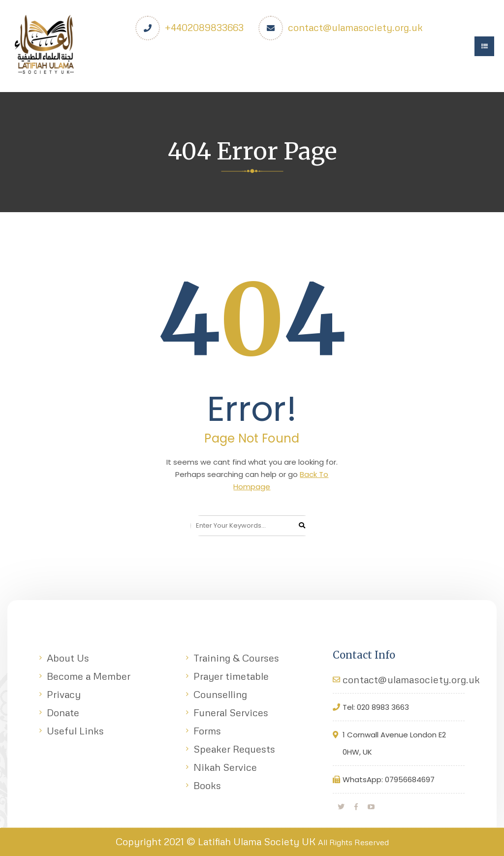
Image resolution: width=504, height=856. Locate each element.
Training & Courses (236, 658)
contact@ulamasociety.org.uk (355, 27)
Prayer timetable (231, 676)
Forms (207, 730)
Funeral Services (231, 712)
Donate (63, 712)
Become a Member (89, 676)
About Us (68, 658)
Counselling (220, 694)
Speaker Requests (234, 749)
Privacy (64, 694)
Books (207, 785)
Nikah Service (225, 767)
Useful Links (75, 730)
